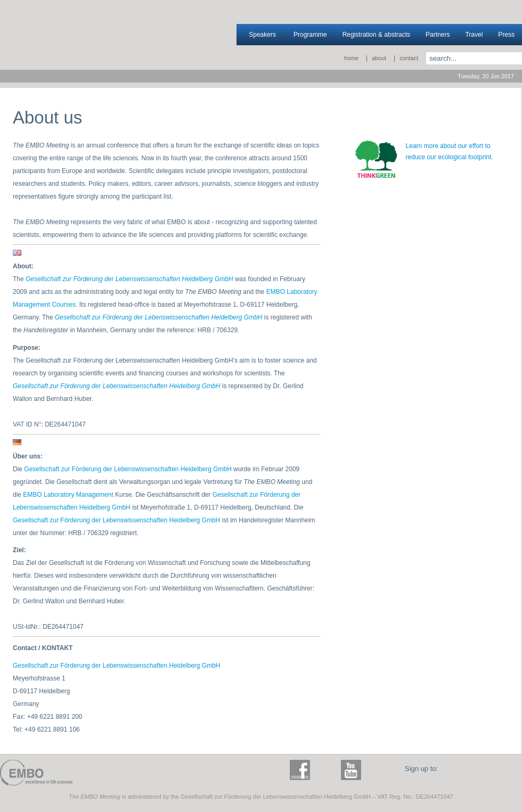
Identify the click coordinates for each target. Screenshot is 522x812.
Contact (409, 58)
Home (351, 58)
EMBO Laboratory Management (68, 495)
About (379, 58)
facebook (303, 773)
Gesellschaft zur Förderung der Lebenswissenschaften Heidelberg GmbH (159, 317)
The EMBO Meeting (179, 769)
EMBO (36, 773)
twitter (328, 773)
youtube (354, 773)
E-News (485, 773)
